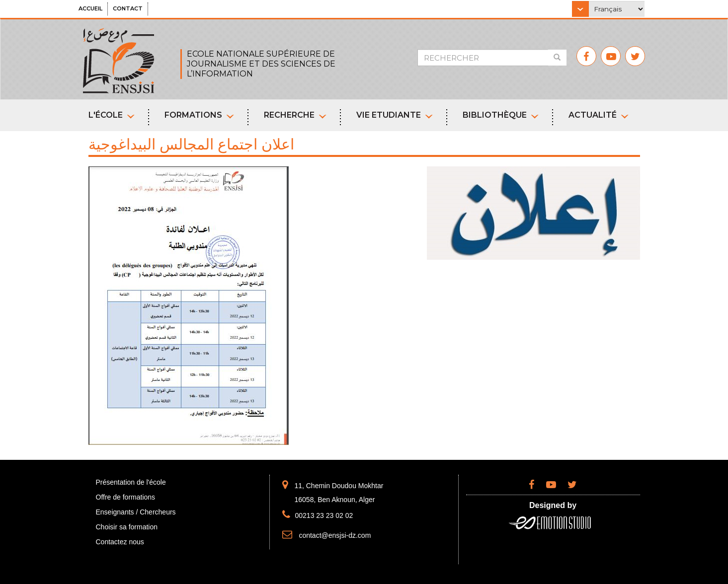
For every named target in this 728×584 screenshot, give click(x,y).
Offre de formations (126, 497)
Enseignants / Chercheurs (136, 512)
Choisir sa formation (127, 527)
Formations (199, 115)
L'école (112, 115)
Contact (128, 8)
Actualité (599, 115)
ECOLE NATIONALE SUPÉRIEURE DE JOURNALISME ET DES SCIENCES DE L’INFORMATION (261, 64)
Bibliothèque (501, 115)
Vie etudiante (395, 115)
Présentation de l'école (131, 482)
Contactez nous (120, 542)
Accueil (90, 8)
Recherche (295, 115)
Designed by (553, 505)
